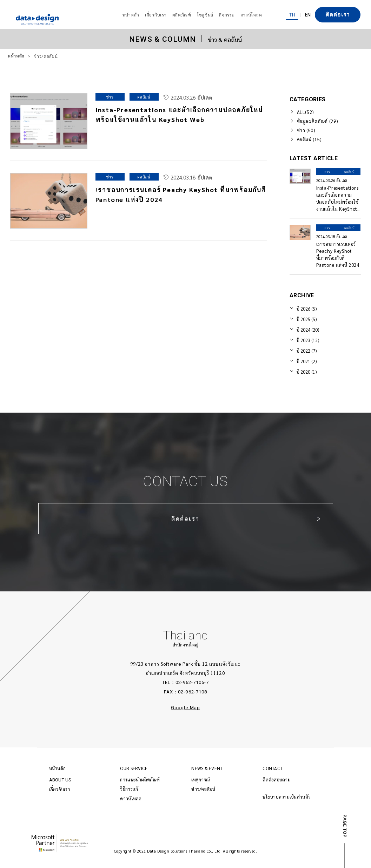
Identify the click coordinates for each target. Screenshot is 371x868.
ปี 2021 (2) (307, 361)
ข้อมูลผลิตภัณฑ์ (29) (318, 121)
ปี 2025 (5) (307, 319)
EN (308, 14)
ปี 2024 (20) (308, 330)
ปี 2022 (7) (307, 351)
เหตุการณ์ (200, 779)
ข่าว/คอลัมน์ (203, 789)
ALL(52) (306, 112)
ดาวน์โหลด (131, 798)
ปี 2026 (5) (307, 309)
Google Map (185, 708)
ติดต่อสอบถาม (277, 779)
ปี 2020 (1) (307, 372)
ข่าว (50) (306, 130)
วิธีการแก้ (129, 789)
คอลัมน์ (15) (310, 139)
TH (292, 14)
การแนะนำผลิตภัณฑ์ (140, 779)
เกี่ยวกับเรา (60, 789)
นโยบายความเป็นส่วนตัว (287, 797)
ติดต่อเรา (338, 15)
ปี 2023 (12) (308, 340)
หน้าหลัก (16, 56)
